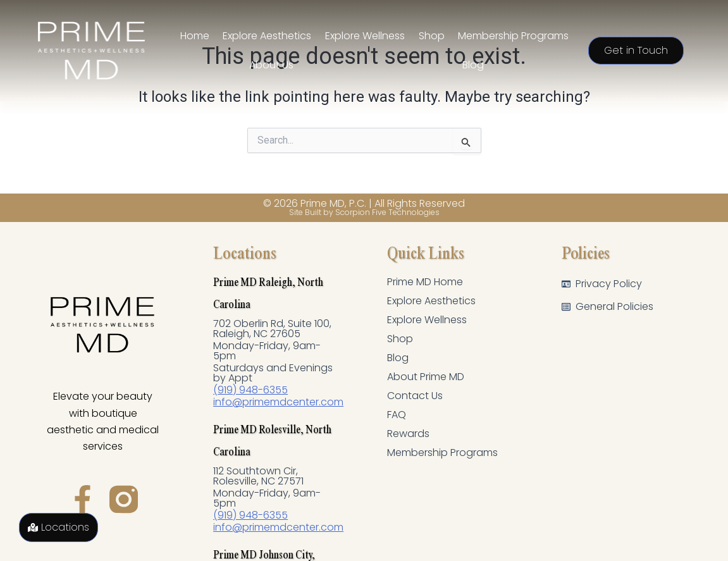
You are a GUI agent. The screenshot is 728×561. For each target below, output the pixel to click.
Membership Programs (444, 453)
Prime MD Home (427, 282)
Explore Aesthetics (432, 301)
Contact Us (415, 396)
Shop (400, 339)
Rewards (409, 434)
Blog (398, 358)
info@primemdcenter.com (280, 402)
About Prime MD (427, 377)
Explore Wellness (428, 320)
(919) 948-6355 (251, 390)
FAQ (397, 415)
